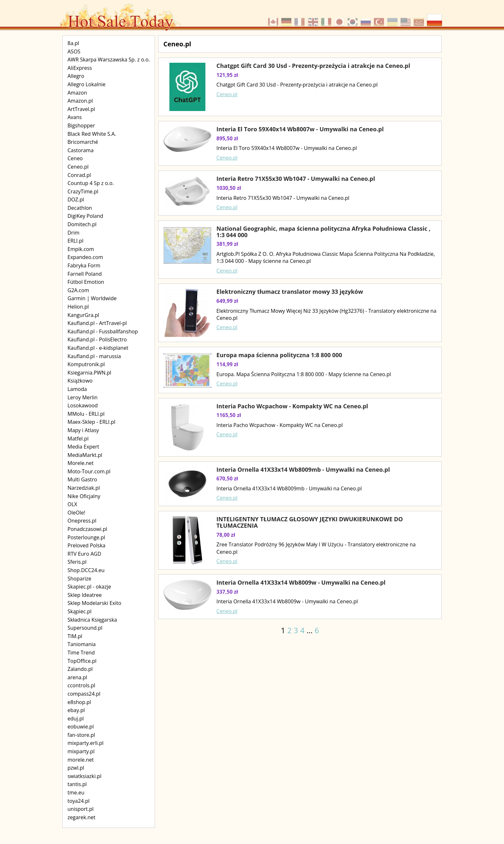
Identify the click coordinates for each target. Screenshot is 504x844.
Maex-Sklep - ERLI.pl (91, 422)
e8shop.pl (79, 702)
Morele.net (81, 463)
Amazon (77, 93)
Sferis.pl (77, 562)
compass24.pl (84, 694)
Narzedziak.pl (84, 488)
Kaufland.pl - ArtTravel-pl (97, 323)
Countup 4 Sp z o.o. (91, 183)
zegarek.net (81, 817)
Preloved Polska (86, 545)
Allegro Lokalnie (86, 84)
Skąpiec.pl (80, 611)
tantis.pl (77, 784)
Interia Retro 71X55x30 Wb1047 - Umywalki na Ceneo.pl (296, 179)
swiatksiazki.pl (85, 776)
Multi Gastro (82, 479)
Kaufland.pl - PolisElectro (97, 339)
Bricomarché (83, 142)
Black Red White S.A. (92, 134)
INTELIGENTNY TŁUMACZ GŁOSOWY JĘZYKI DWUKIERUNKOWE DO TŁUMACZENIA (310, 522)
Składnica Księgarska (92, 620)
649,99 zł (227, 301)
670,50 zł (227, 478)
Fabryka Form (84, 265)
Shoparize (79, 579)
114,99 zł (227, 364)
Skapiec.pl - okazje (89, 587)
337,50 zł (227, 592)
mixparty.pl (81, 751)
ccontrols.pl (81, 685)
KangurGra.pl (83, 315)
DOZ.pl (76, 199)
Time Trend (81, 653)
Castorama (81, 150)
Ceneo (75, 158)
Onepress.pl (82, 521)
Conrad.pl (79, 175)
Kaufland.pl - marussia (94, 356)
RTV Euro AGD (84, 554)
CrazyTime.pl (83, 191)
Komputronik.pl (86, 364)
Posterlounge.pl (86, 537)
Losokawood (83, 405)
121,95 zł (227, 75)
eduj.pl (76, 719)
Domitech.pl (82, 224)
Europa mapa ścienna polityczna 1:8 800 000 (279, 355)
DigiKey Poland (85, 216)
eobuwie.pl (81, 727)
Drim (73, 233)
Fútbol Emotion (86, 282)
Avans (75, 117)
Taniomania (82, 644)
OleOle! (76, 513)
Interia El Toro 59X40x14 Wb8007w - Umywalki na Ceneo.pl (300, 129)
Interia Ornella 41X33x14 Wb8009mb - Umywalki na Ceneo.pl (303, 469)
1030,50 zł (229, 188)
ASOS (74, 51)
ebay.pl (76, 710)
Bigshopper (81, 125)
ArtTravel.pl (81, 109)
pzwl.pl (76, 768)
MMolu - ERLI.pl (86, 414)
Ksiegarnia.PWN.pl (89, 373)
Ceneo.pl (78, 167)
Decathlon (80, 208)
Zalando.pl (80, 669)
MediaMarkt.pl (85, 455)
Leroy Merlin (82, 397)
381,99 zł (227, 244)
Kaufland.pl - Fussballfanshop (103, 331)
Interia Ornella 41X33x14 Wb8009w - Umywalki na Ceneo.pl (301, 582)
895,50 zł (227, 138)
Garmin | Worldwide (92, 298)
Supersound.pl (85, 628)
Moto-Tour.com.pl (89, 471)
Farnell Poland (85, 274)
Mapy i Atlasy (83, 430)
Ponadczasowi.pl (87, 529)
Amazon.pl (80, 101)
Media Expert (83, 447)
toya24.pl (79, 801)
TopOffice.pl (82, 661)
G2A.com (78, 290)
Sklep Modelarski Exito (94, 603)
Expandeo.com (85, 257)
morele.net (81, 760)
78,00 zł (226, 535)
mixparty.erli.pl (85, 743)
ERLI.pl (76, 241)
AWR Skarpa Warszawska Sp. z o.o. (109, 60)
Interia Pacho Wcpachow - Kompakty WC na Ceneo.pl (292, 406)
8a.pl (73, 43)
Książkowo (80, 381)
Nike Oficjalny (84, 496)
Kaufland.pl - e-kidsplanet (98, 348)
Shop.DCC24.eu (86, 570)
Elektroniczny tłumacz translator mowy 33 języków (290, 292)
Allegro (76, 76)
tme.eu (76, 793)
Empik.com (81, 249)
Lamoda (77, 389)
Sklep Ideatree (85, 595)
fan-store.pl (81, 735)
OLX (72, 504)
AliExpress (80, 68)
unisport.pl (81, 809)
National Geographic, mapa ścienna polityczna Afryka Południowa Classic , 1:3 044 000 (323, 232)
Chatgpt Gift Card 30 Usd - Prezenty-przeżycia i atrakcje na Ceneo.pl (313, 66)
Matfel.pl (78, 439)
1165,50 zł (229, 415)
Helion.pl (78, 307)
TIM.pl (75, 636)
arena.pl (77, 677)
